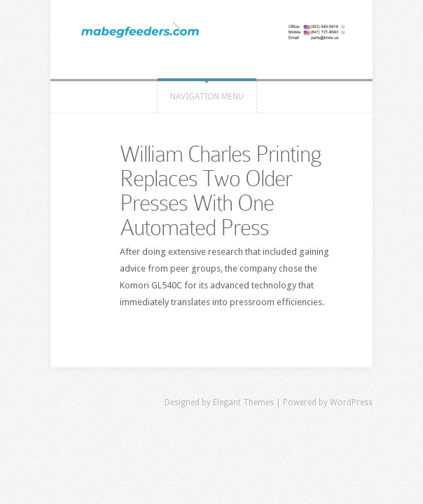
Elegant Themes (243, 402)
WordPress (351, 402)
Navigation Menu (207, 97)
